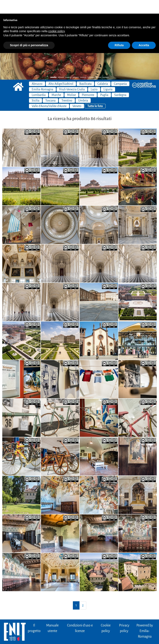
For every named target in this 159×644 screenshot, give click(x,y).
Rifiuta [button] (119, 32)
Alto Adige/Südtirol (61, 70)
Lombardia (39, 81)
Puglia (104, 81)
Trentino (67, 87)
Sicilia (36, 87)
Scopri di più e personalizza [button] (29, 32)
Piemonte (88, 81)
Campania (120, 70)
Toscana (50, 87)
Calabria (103, 70)
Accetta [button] (144, 32)
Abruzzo (37, 70)
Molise (71, 81)
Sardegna (120, 81)
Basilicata (85, 70)
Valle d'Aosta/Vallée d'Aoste (49, 92)
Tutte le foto (95, 92)
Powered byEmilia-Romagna (145, 617)
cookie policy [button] (56, 18)
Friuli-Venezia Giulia (72, 76)
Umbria (83, 87)
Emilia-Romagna (42, 76)
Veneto (77, 92)
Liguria (108, 76)
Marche (56, 81)
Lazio (94, 76)
